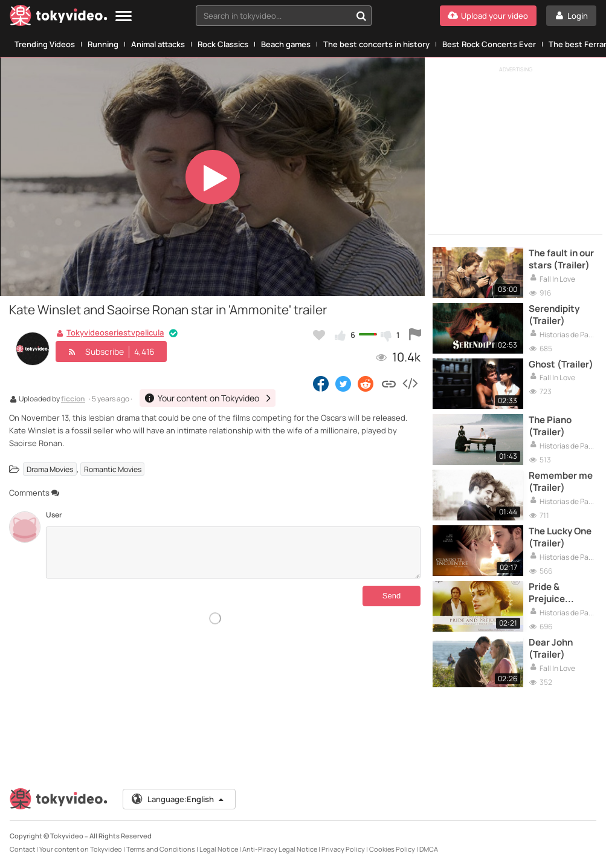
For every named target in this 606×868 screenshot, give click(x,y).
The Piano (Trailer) (550, 426)
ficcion (73, 400)
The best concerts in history (376, 44)
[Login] (571, 16)
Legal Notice (219, 849)
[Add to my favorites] (319, 335)
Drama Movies (50, 469)
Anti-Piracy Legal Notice (280, 849)
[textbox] (273, 16)
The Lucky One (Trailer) (560, 537)
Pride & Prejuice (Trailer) (547, 593)
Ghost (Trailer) (561, 364)
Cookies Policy (392, 849)
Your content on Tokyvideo (81, 849)
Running (103, 44)
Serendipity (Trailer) (554, 315)
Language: (178, 799)
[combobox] (284, 16)
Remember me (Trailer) (561, 482)
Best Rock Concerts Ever (489, 44)
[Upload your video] (488, 16)
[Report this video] (415, 335)
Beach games (286, 44)
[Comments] (233, 552)
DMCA (429, 849)
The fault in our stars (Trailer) (561, 259)
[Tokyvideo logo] (59, 18)
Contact (22, 849)
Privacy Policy (343, 849)
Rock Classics (223, 44)
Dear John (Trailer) (551, 649)
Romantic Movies (113, 469)
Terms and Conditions (161, 849)
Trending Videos (45, 44)
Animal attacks (158, 44)
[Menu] (124, 17)
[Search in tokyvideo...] (361, 16)
